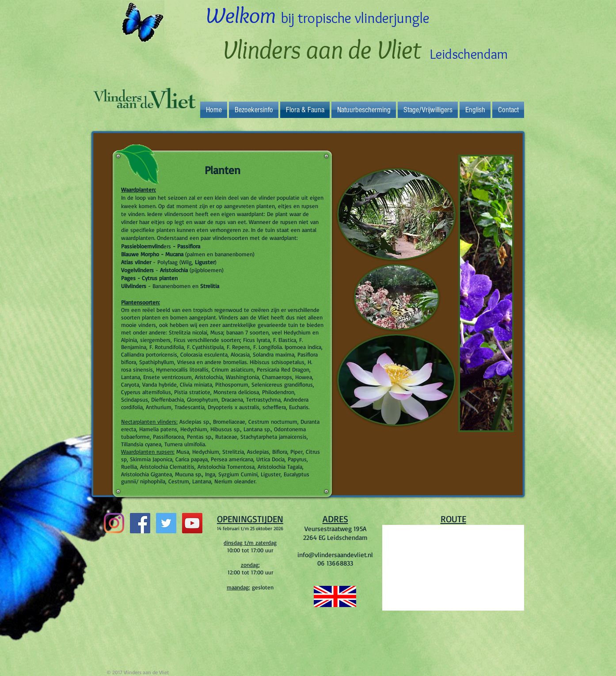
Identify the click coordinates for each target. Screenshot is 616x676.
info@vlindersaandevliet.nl (335, 555)
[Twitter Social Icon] (166, 523)
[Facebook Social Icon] (140, 523)
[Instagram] (114, 523)
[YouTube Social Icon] (192, 523)
